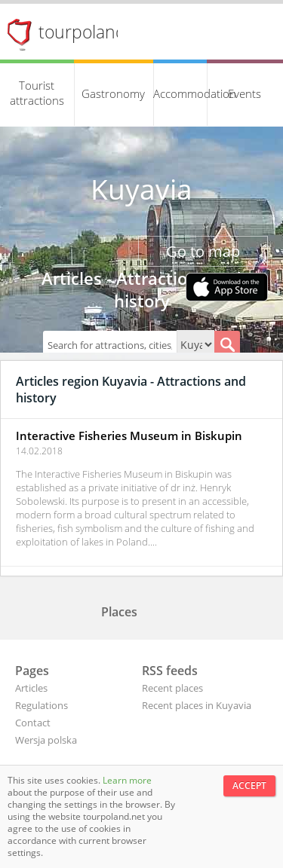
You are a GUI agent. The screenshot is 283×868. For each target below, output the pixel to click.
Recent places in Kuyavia (197, 705)
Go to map (203, 251)
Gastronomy (113, 93)
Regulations (42, 705)
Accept (249, 785)
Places (119, 612)
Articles (31, 688)
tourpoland (82, 32)
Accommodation (180, 93)
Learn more (127, 780)
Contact (33, 723)
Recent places (172, 688)
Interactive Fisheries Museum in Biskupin (129, 436)
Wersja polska (46, 740)
